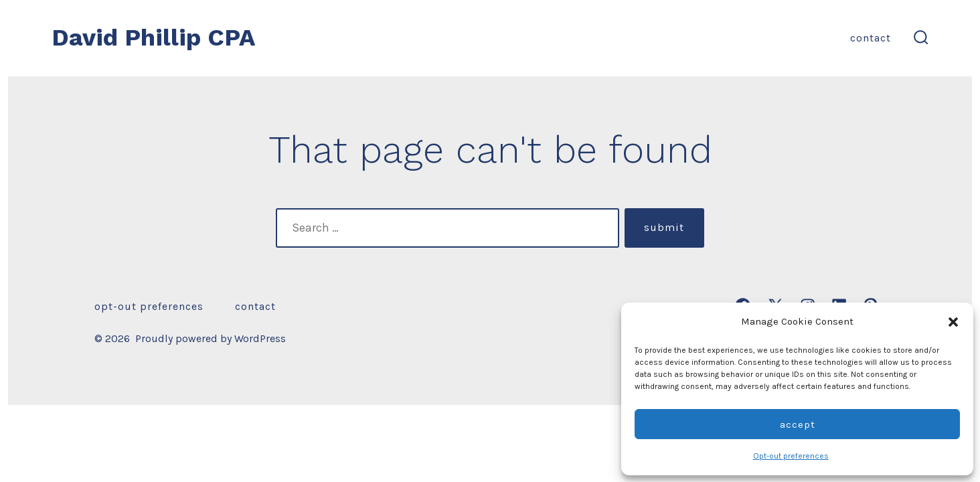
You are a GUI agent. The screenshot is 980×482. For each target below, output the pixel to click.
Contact (871, 38)
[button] (953, 322)
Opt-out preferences (791, 456)
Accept (798, 424)
